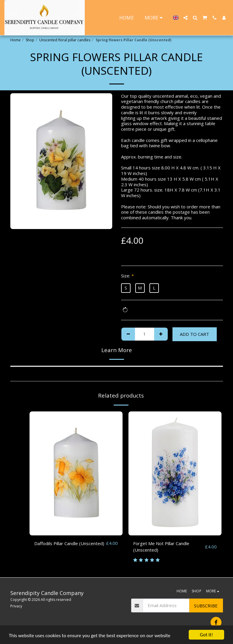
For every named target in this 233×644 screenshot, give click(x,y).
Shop (30, 40)
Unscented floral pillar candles (65, 40)
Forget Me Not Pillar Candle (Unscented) (161, 547)
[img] (76, 473)
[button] (185, 18)
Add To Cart (194, 334)
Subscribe (206, 606)
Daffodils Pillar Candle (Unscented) (69, 543)
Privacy (16, 606)
